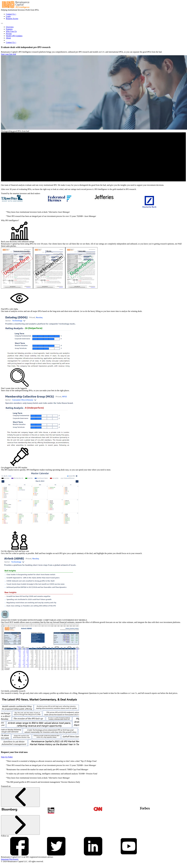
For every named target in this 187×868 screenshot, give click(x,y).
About (8, 38)
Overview (10, 27)
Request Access (12, 19)
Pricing (9, 34)
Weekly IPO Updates (14, 36)
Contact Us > (11, 14)
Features (9, 29)
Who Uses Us (11, 31)
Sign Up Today (7, 757)
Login (8, 16)
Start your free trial (8, 54)
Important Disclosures (10, 859)
